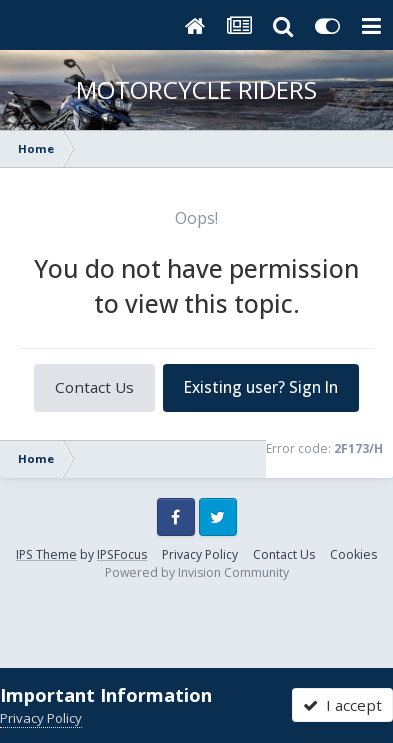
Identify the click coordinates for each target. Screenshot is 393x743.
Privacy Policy (200, 554)
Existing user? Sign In (261, 387)
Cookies (353, 554)
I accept (342, 705)
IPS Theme (46, 554)
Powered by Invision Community (197, 572)
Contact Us (94, 387)
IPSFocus (122, 554)
